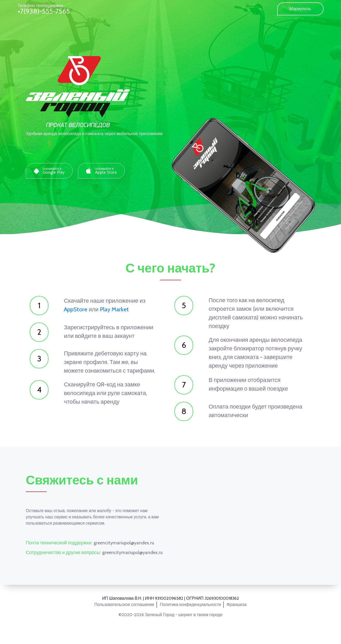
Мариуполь (300, 9)
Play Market (114, 309)
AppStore (76, 309)
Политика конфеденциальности (190, 604)
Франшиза (237, 604)
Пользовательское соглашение (124, 604)
